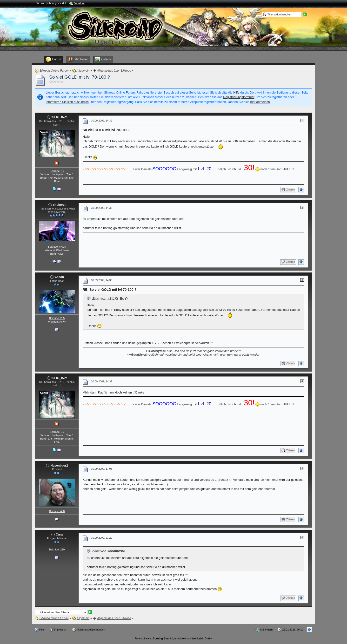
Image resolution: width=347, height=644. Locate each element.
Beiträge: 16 (57, 171)
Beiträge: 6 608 (57, 247)
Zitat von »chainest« (109, 551)
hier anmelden (260, 102)
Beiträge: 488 (57, 511)
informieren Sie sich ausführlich (67, 102)
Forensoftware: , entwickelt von (173, 638)
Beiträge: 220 (57, 549)
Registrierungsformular (239, 97)
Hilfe (236, 92)
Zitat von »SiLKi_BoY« (110, 298)
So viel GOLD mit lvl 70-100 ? (80, 77)
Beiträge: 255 (57, 318)
